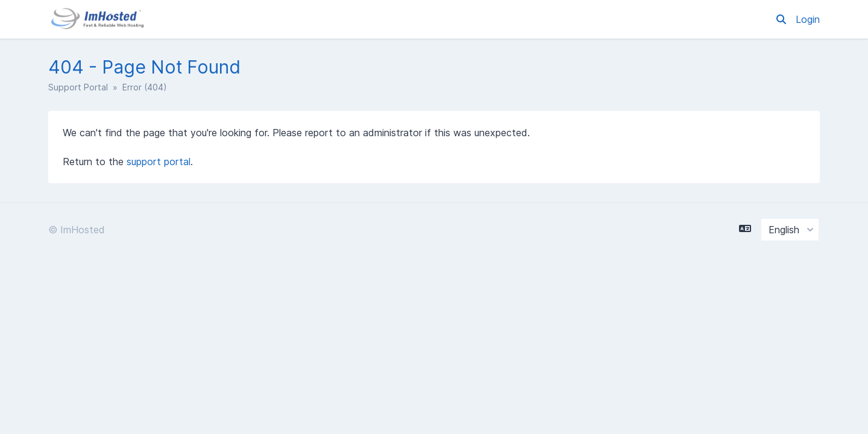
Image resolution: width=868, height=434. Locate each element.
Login (808, 19)
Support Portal (78, 87)
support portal (159, 162)
